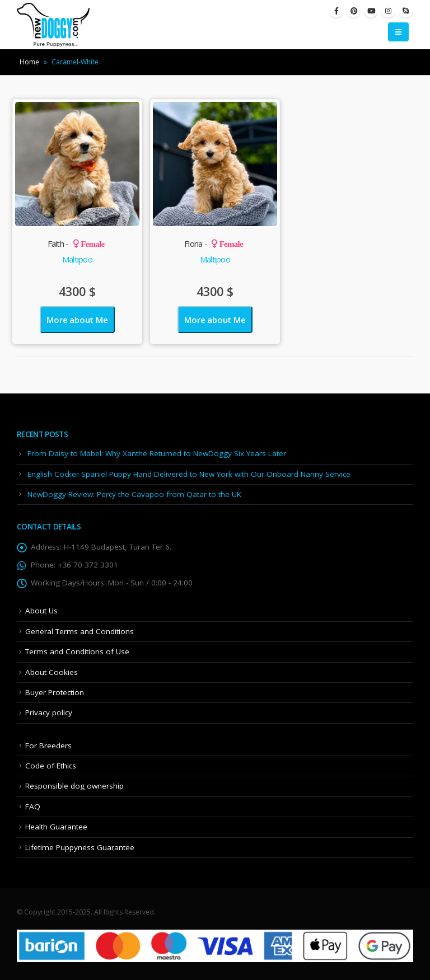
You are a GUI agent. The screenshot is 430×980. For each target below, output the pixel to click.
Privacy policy (49, 712)
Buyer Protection (55, 692)
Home (29, 62)
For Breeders (48, 745)
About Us (41, 611)
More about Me (77, 320)
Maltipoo (77, 259)
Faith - (76, 243)
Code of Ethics (51, 766)
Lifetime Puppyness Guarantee (80, 847)
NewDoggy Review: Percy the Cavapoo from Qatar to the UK (134, 494)
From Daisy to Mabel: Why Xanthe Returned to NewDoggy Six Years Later (157, 453)
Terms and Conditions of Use (77, 651)
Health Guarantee (56, 827)
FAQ (33, 806)
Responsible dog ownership (74, 786)
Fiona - (214, 243)
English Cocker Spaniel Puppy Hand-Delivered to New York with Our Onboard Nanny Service (189, 474)
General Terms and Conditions (80, 631)
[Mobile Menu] (398, 32)
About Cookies (52, 672)
